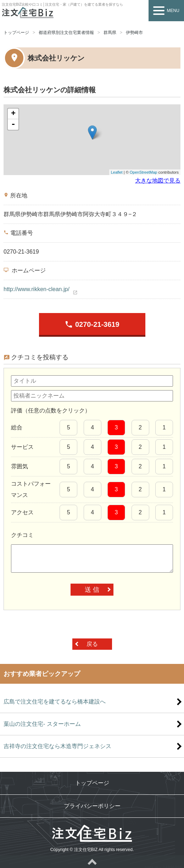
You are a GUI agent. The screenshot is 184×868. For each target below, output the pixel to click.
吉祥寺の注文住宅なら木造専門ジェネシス (57, 746)
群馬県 (110, 33)
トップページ (16, 33)
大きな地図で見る (158, 181)
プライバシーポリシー (92, 806)
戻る (92, 644)
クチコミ (22, 535)
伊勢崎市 (134, 33)
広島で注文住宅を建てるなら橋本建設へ (55, 702)
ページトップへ (92, 862)
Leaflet (117, 172)
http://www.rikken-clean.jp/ (37, 289)
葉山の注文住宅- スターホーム (42, 724)
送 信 (92, 590)
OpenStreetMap (144, 172)
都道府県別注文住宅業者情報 (66, 33)
